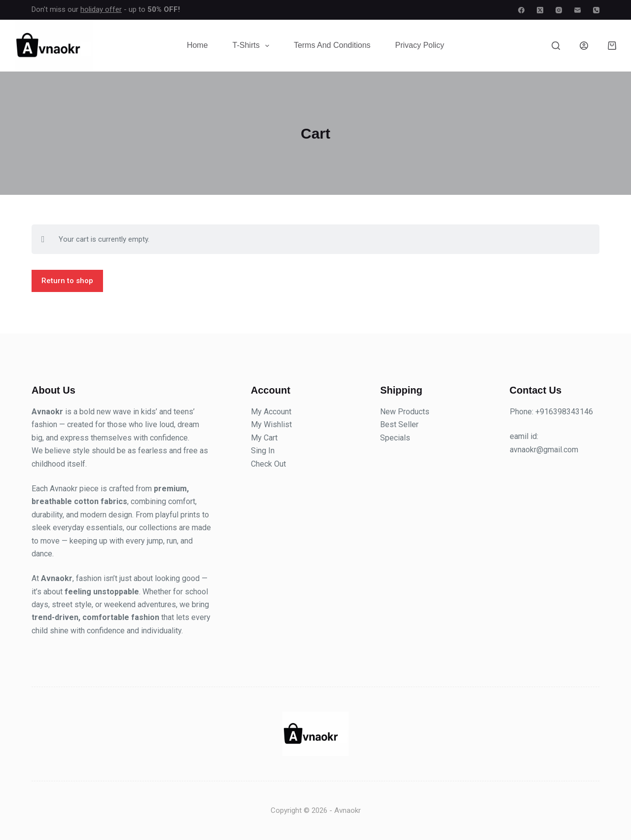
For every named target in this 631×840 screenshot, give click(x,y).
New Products (405, 412)
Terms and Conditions (332, 45)
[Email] (578, 10)
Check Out (268, 464)
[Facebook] (521, 10)
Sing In (263, 451)
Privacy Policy (420, 45)
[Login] (584, 46)
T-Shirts (253, 46)
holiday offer (101, 9)
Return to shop (67, 281)
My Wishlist (271, 424)
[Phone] (596, 10)
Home (197, 45)
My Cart (264, 438)
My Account (271, 412)
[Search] (556, 46)
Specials (395, 438)
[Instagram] (559, 10)
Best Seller (399, 424)
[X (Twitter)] (540, 10)
